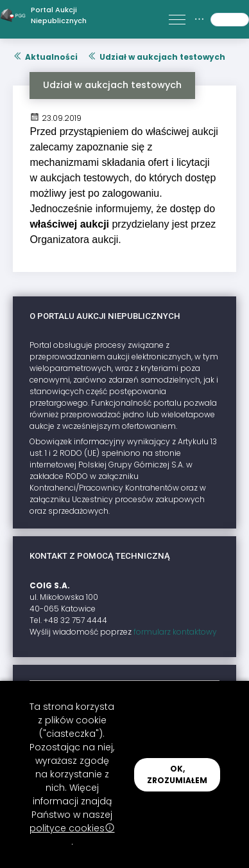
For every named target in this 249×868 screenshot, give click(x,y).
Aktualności (45, 57)
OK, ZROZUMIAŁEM (177, 774)
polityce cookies (72, 828)
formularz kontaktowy (175, 632)
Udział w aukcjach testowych (156, 57)
